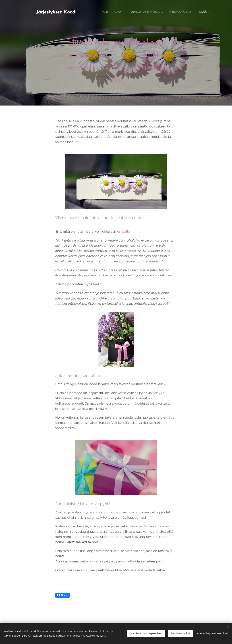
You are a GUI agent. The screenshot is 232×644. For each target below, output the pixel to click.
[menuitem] (105, 12)
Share (62, 595)
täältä (126, 232)
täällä (97, 284)
